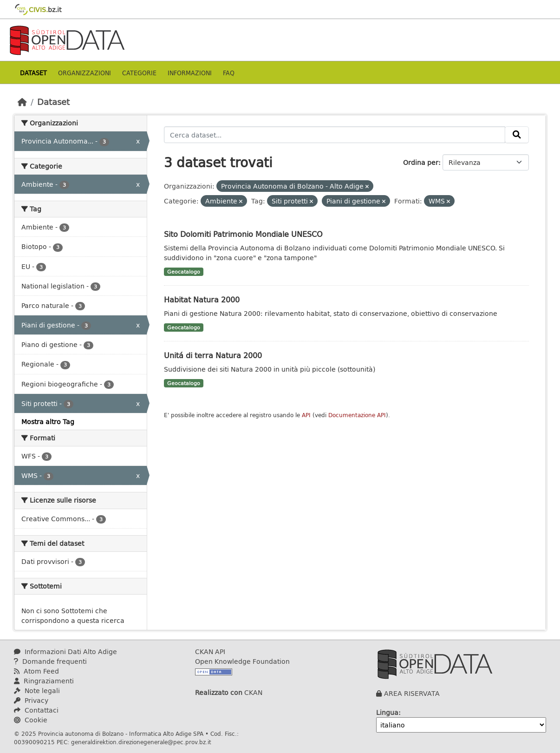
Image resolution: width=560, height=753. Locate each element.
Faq (229, 73)
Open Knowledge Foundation (242, 661)
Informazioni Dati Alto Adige (65, 652)
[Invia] (517, 135)
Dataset (33, 73)
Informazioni (190, 73)
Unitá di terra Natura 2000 (213, 355)
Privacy (31, 700)
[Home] (22, 102)
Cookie (31, 720)
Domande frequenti (50, 661)
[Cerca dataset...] (335, 135)
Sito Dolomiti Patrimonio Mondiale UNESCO (243, 234)
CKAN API (210, 652)
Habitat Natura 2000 (202, 299)
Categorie (139, 73)
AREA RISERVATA (412, 693)
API (306, 415)
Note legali (37, 691)
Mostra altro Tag (48, 422)
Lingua (387, 712)
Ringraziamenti (44, 681)
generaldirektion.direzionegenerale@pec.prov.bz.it (141, 742)
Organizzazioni (85, 73)
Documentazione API (357, 415)
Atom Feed (36, 671)
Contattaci (36, 710)
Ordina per (421, 162)
